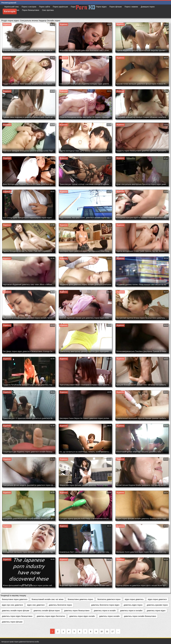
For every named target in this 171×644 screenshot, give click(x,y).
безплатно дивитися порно (109, 599)
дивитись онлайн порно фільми (16, 611)
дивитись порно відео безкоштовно (17, 616)
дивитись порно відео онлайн (82, 616)
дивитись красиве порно (157, 605)
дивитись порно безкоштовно (77, 611)
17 (113, 631)
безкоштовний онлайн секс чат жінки (48, 599)
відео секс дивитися (36, 605)
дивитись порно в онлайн (105, 611)
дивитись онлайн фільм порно (47, 611)
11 (107, 631)
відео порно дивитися (157, 599)
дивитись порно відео (156, 611)
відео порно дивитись (134, 599)
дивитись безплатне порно (60, 605)
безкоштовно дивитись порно (80, 599)
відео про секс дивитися (12, 605)
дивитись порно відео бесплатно (51, 616)
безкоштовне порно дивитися (15, 599)
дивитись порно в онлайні (131, 611)
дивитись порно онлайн (109, 616)
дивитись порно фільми (12, 622)
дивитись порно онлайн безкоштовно (140, 616)
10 (102, 631)
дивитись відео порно (133, 605)
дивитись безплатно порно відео (105, 605)
